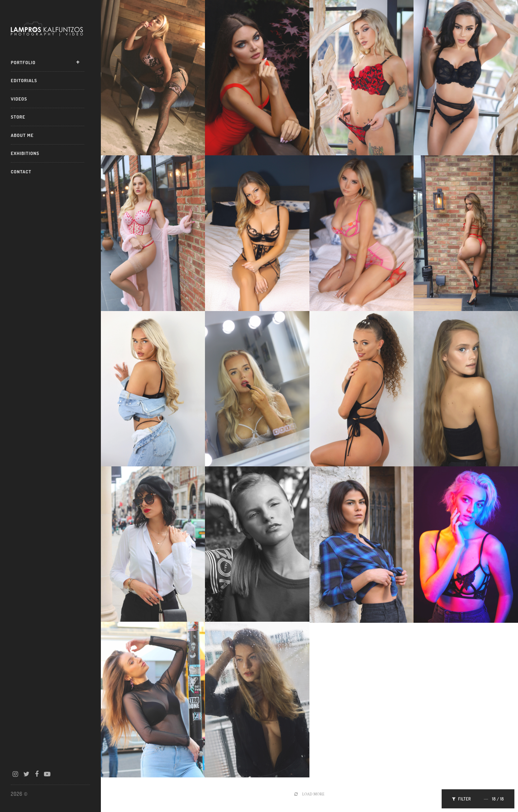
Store (18, 117)
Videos (19, 99)
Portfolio (23, 62)
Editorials (24, 80)
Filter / (478, 799)
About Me (22, 135)
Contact (21, 172)
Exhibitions (25, 153)
